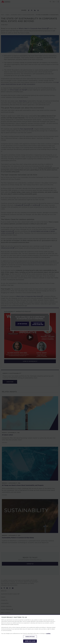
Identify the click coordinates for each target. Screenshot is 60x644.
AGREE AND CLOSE (30, 641)
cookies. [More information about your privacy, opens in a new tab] (48, 633)
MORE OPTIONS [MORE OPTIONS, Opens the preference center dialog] (30, 637)
